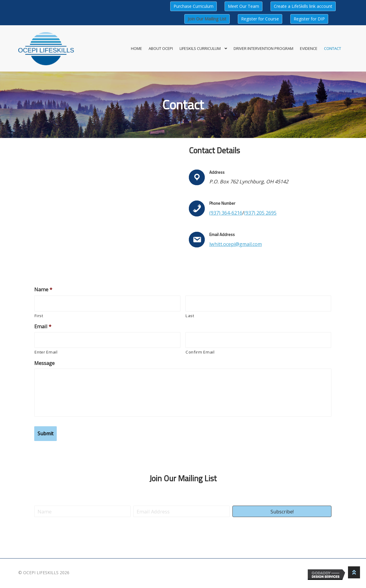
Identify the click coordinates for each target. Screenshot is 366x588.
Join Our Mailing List (207, 19)
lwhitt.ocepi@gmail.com (237, 244)
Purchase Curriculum (194, 6)
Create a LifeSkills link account (303, 6)
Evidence (309, 48)
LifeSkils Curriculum (200, 48)
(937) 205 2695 (260, 213)
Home (136, 48)
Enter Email (46, 352)
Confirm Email (200, 352)
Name (43, 289)
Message (44, 363)
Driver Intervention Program (263, 48)
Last (190, 316)
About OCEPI (161, 48)
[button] (282, 511)
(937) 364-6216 (226, 213)
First (39, 316)
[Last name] (258, 303)
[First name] (107, 303)
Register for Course (260, 19)
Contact (333, 48)
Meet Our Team (243, 6)
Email (43, 326)
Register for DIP (309, 19)
